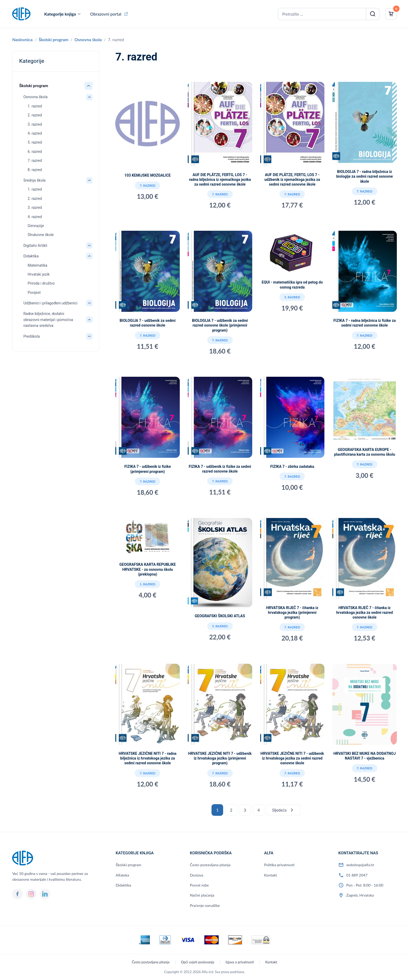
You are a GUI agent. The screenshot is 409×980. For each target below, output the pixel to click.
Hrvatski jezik (38, 274)
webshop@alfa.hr (360, 865)
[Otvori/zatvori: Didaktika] (89, 256)
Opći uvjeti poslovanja (197, 962)
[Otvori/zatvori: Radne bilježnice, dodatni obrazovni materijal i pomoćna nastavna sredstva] (89, 320)
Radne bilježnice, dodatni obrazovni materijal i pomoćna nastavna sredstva (48, 320)
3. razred (35, 124)
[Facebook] (17, 894)
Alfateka (123, 875)
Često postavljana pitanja (210, 865)
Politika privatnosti (279, 865)
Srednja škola (34, 180)
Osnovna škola (88, 39)
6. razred (35, 152)
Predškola (31, 336)
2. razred (35, 115)
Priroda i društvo (41, 283)
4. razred (35, 133)
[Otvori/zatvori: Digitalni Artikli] (89, 246)
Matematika (37, 265)
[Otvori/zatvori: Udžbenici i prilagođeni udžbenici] (89, 303)
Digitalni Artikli (35, 246)
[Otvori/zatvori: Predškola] (89, 336)
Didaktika (31, 256)
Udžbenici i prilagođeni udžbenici (50, 303)
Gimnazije (36, 226)
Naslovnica (22, 39)
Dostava (196, 875)
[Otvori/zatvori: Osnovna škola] (89, 97)
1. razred (35, 106)
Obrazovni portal (106, 14)
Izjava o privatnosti (240, 962)
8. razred (35, 170)
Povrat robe (199, 885)
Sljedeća (283, 810)
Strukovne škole (41, 235)
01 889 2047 (357, 875)
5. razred (35, 142)
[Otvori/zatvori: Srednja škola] (89, 180)
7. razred (35, 161)
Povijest (34, 293)
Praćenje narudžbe (205, 905)
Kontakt (271, 875)
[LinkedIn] (45, 894)
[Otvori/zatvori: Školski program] (89, 86)
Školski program (54, 39)
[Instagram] (31, 894)
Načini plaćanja (202, 895)
